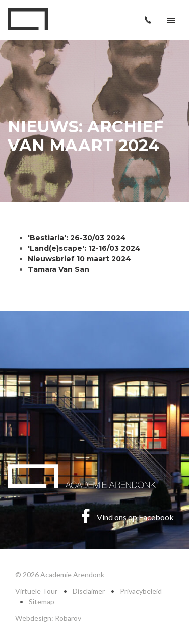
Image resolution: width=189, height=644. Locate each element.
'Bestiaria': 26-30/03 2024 (77, 238)
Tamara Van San (59, 269)
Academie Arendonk (28, 19)
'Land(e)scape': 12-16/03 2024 (84, 248)
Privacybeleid (141, 591)
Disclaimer (89, 591)
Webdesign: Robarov (48, 618)
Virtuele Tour (36, 591)
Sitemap (42, 601)
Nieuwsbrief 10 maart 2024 (79, 259)
